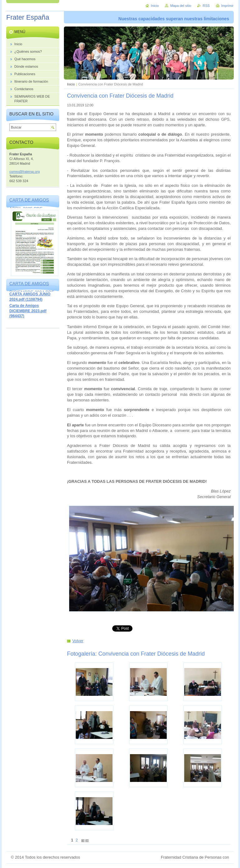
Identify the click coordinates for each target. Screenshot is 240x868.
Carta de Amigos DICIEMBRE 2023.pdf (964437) (28, 311)
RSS (206, 6)
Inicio (71, 84)
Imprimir (227, 6)
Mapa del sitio (181, 6)
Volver (78, 641)
